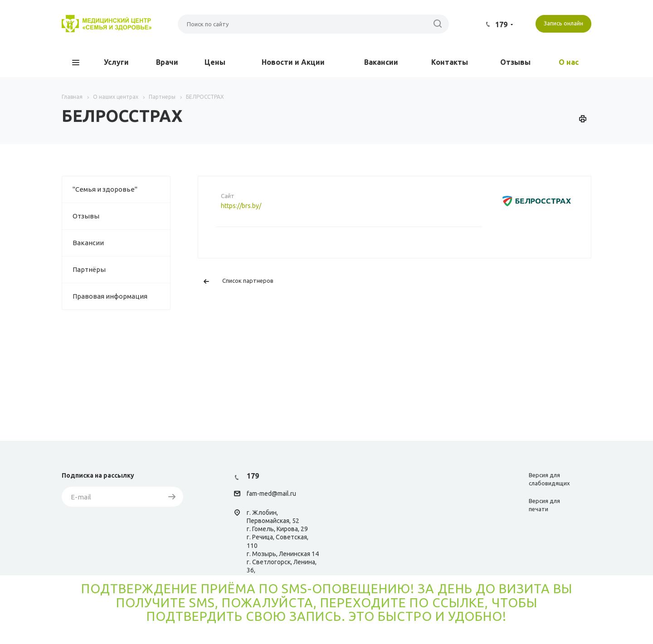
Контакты (450, 62)
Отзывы (515, 62)
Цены (215, 62)
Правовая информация (110, 296)
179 (501, 24)
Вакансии (381, 62)
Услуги (116, 62)
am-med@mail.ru (273, 494)
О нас (569, 62)
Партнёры (89, 269)
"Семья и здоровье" (105, 189)
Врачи (167, 62)
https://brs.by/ (241, 206)
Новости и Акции (293, 62)
